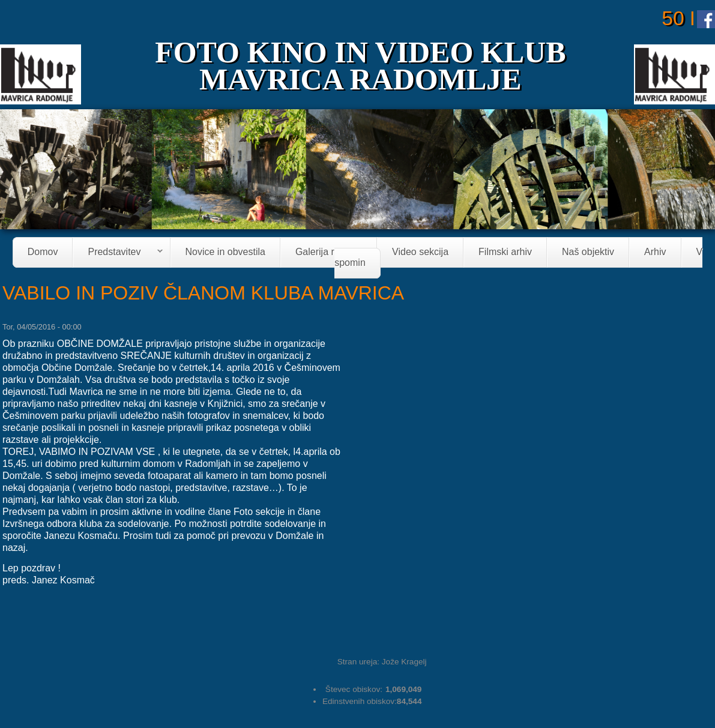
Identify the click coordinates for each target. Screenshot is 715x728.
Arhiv (655, 252)
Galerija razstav (329, 252)
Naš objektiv (588, 252)
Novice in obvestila (225, 252)
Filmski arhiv (505, 252)
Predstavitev (118, 253)
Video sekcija (420, 252)
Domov (43, 252)
